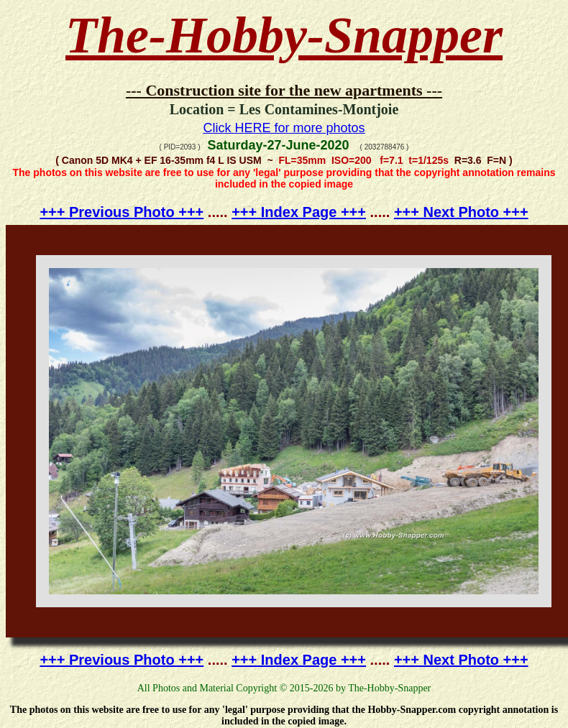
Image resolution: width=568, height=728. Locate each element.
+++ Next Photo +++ (461, 212)
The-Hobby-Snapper (284, 35)
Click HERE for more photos (284, 128)
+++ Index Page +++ (299, 212)
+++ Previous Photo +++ (122, 212)
